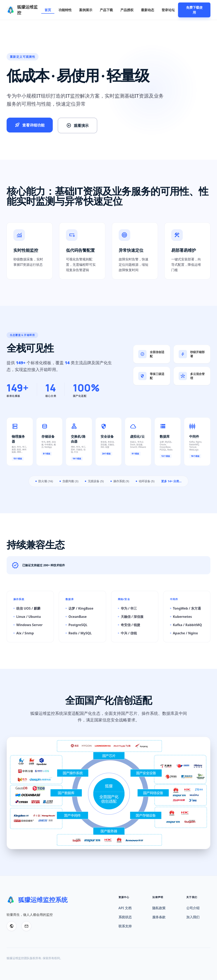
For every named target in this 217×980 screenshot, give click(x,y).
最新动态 (148, 10)
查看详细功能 (30, 125)
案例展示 (86, 10)
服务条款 (159, 917)
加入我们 (193, 917)
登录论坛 (168, 10)
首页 (48, 10)
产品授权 (127, 10)
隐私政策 (159, 908)
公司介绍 (193, 908)
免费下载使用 (194, 10)
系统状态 (125, 917)
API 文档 (125, 908)
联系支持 (125, 926)
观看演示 (77, 125)
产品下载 (106, 10)
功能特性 (65, 10)
